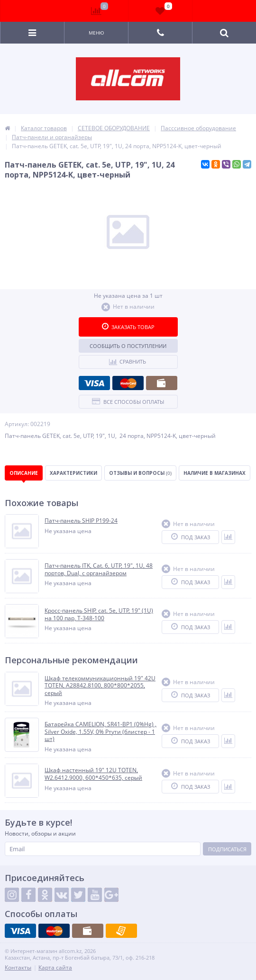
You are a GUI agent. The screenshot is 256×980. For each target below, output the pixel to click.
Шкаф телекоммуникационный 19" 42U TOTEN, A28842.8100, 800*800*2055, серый (100, 686)
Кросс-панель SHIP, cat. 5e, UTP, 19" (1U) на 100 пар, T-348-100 (99, 614)
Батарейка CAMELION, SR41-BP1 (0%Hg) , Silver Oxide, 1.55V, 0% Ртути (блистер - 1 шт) (101, 732)
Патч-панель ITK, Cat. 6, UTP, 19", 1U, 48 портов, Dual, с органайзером (99, 569)
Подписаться (227, 849)
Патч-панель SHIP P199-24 (81, 521)
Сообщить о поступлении (128, 346)
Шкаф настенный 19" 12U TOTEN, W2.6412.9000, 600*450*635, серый (93, 774)
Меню (96, 33)
